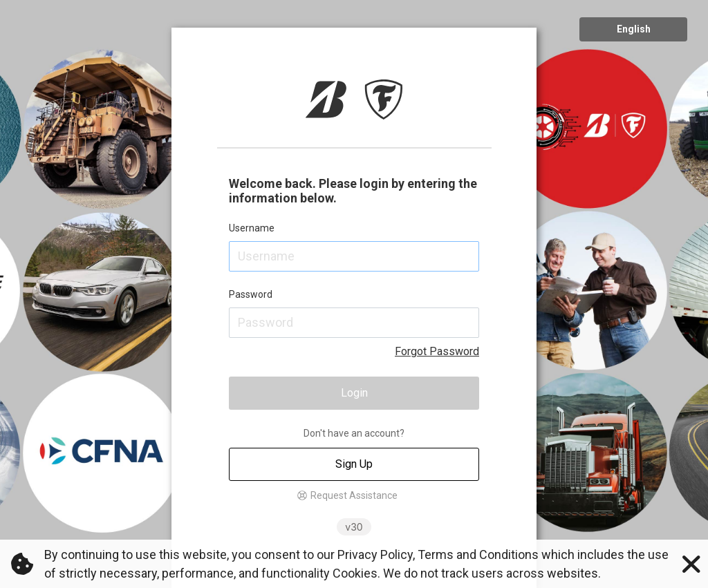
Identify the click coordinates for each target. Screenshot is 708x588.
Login (354, 393)
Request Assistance (354, 495)
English (634, 29)
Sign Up (354, 464)
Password (251, 294)
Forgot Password (437, 351)
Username (252, 228)
